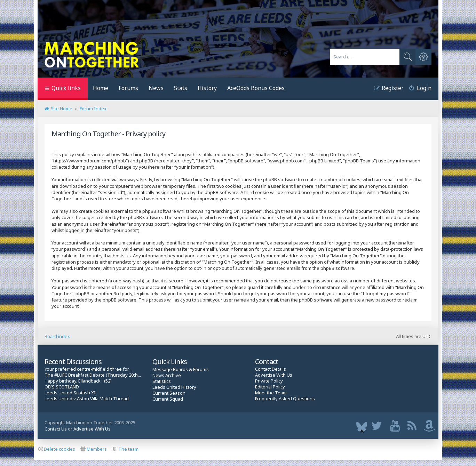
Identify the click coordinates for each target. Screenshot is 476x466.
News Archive (167, 375)
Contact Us (56, 429)
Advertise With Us (274, 375)
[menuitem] (418, 89)
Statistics (162, 381)
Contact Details (271, 369)
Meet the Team (271, 393)
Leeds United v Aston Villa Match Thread (87, 399)
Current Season (169, 393)
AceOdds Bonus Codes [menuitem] (256, 88)
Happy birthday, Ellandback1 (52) (78, 381)
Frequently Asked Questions (285, 399)
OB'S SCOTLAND (62, 387)
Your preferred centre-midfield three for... (88, 369)
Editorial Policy (270, 387)
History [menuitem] (207, 88)
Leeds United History (174, 387)
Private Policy (269, 381)
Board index (57, 336)
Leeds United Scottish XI (70, 393)
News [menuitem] (156, 88)
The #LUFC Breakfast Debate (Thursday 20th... (93, 375)
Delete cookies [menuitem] (56, 449)
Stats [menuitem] (181, 88)
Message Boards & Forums (181, 369)
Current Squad (168, 399)
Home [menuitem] (101, 88)
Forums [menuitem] (128, 88)
